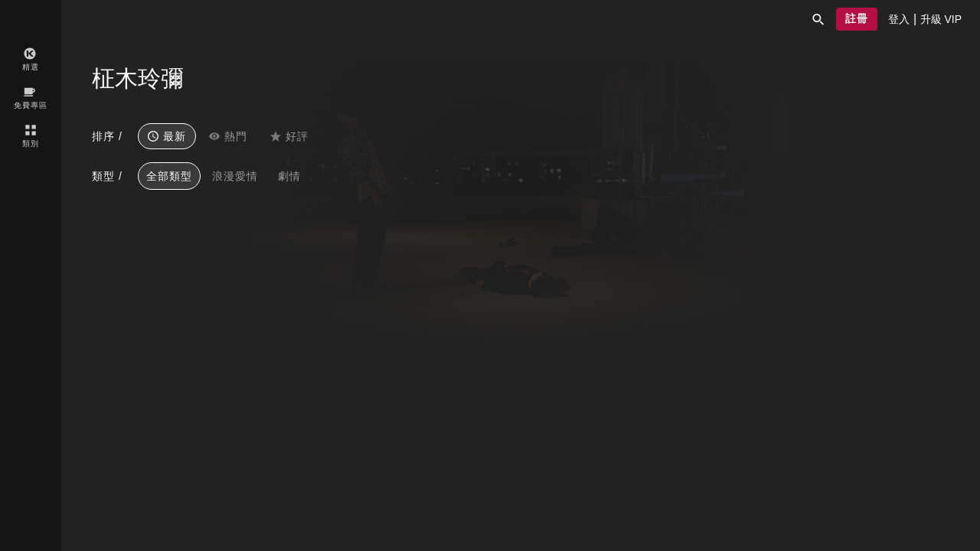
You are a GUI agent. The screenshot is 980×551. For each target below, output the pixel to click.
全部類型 (169, 176)
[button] (818, 19)
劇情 (289, 176)
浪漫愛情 (235, 176)
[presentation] (899, 19)
